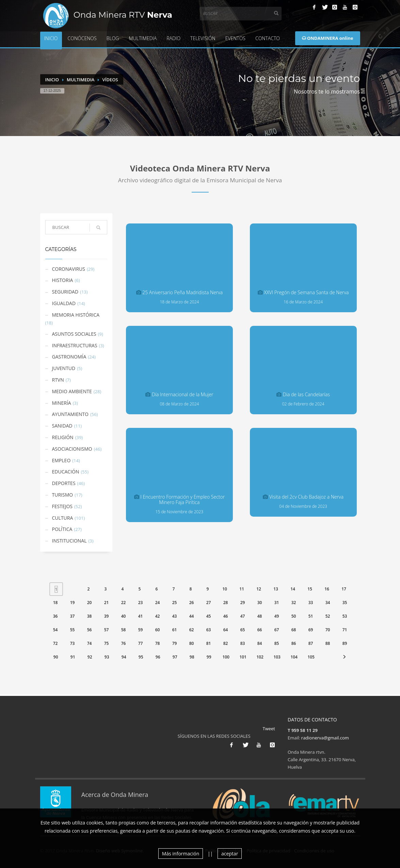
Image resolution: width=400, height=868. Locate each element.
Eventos (235, 38)
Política (62, 529)
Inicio (51, 38)
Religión (63, 437)
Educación (66, 472)
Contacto (268, 38)
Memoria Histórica (76, 315)
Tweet (269, 729)
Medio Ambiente (72, 391)
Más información (181, 854)
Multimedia (143, 38)
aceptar (230, 854)
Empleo (61, 460)
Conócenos (82, 38)
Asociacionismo (72, 449)
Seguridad (65, 292)
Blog (113, 38)
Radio (173, 38)
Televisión (203, 38)
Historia (63, 280)
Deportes (64, 483)
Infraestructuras (75, 345)
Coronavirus (69, 269)
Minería (62, 403)
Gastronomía (69, 357)
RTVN (58, 380)
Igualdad (64, 303)
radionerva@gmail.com (325, 738)
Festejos (62, 506)
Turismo (63, 495)
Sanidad (62, 426)
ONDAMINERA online (328, 38)
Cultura (63, 518)
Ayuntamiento (70, 414)
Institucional (69, 541)
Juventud (64, 368)
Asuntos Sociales (74, 334)
